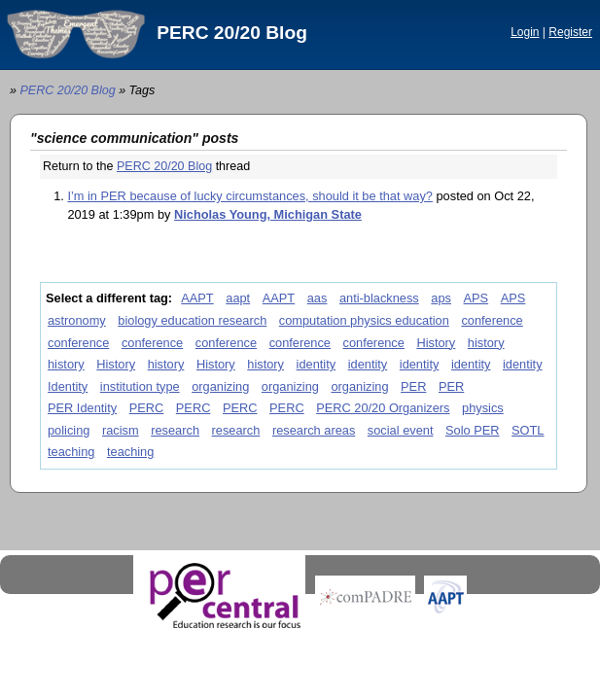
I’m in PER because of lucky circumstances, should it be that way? (250, 196)
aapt (238, 298)
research (175, 430)
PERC (147, 408)
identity (317, 364)
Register (570, 32)
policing (69, 430)
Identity (68, 386)
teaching (71, 452)
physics (483, 408)
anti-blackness (379, 298)
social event (401, 430)
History (436, 343)
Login (525, 32)
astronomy (77, 320)
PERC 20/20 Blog (232, 33)
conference (492, 320)
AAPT (197, 298)
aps (441, 298)
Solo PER (472, 430)
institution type (140, 386)
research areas (314, 430)
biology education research (192, 320)
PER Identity (82, 408)
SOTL (528, 430)
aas (318, 298)
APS (476, 298)
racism (121, 430)
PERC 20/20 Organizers (383, 408)
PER (413, 386)
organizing (220, 386)
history (486, 343)
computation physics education (364, 320)
